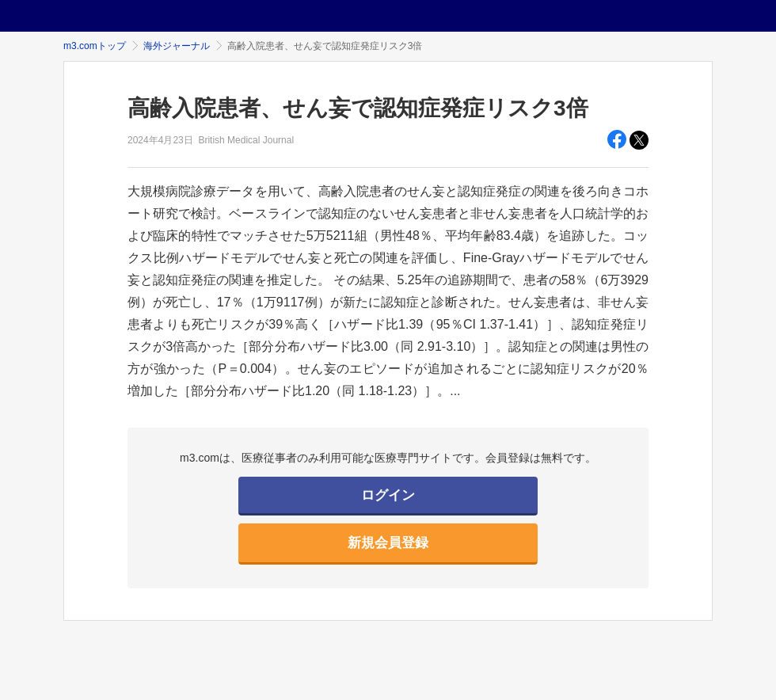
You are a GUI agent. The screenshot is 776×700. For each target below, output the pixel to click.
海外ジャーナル (177, 46)
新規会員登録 (388, 543)
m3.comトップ (95, 46)
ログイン (388, 495)
